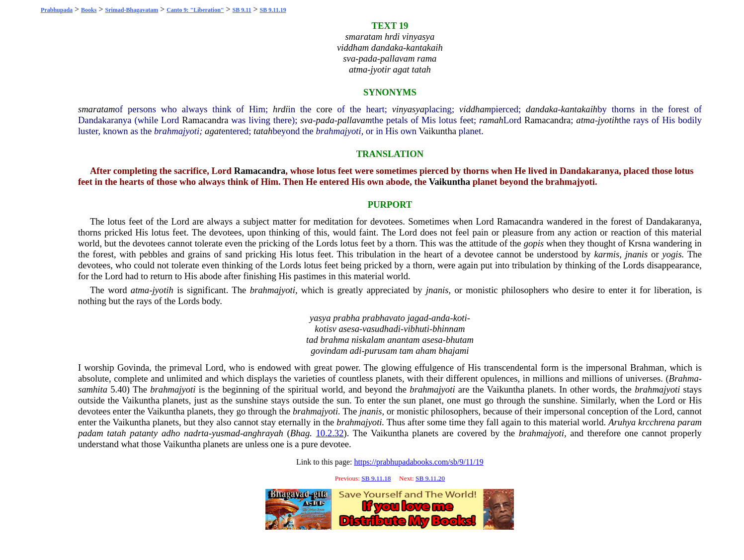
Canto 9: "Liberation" (195, 10)
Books (89, 10)
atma (585, 120)
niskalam (368, 340)
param (690, 422)
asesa (349, 329)
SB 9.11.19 (273, 10)
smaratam (97, 109)
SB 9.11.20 (430, 478)
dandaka (542, 109)
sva (306, 120)
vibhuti (416, 329)
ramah (491, 120)
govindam (329, 351)
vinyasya (408, 109)
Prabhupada (57, 10)
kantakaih (579, 109)
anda (441, 318)
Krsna (639, 243)
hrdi (280, 109)
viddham (475, 109)
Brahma (684, 378)
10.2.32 (330, 433)
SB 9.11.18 (376, 478)
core (324, 109)
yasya (320, 318)
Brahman (647, 367)
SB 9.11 (242, 10)
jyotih (609, 120)
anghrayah (263, 433)
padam (91, 433)
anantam (403, 340)
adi (356, 351)
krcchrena (657, 422)
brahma (334, 340)
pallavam (355, 120)
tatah (263, 131)
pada (325, 120)
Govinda (133, 367)
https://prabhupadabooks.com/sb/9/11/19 (418, 462)
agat (213, 131)
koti (460, 318)
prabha (346, 318)
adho (171, 433)
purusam (381, 351)
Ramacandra (205, 120)
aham (426, 351)
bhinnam (449, 329)
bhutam (460, 340)
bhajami (454, 351)
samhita (93, 389)
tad (312, 340)
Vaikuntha (437, 131)
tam (407, 351)
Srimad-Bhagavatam (132, 10)
